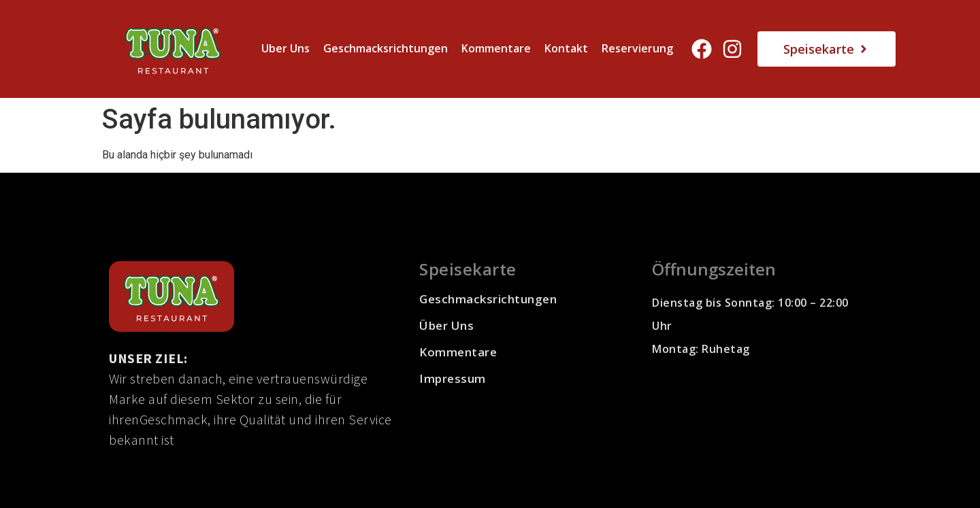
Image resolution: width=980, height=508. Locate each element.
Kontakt (566, 48)
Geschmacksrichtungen (386, 48)
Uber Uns (285, 48)
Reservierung (637, 48)
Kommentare (496, 48)
